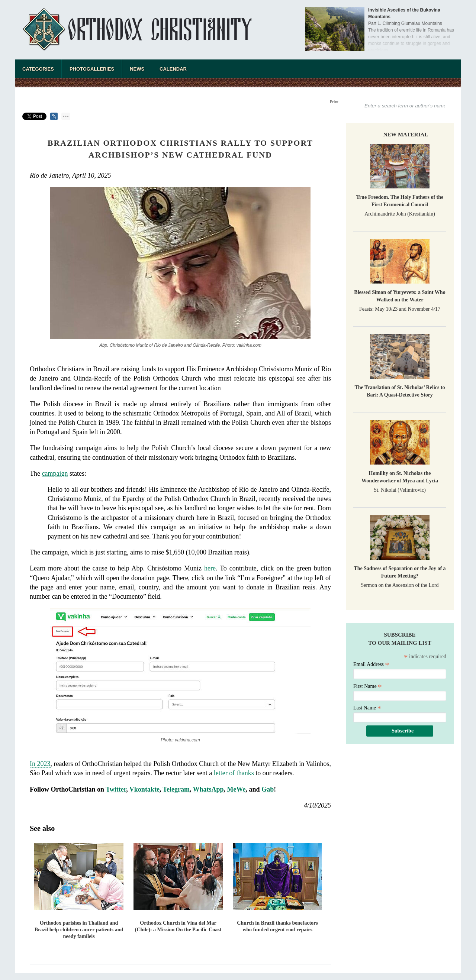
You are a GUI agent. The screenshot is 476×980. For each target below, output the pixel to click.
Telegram (176, 789)
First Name (368, 686)
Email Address (371, 664)
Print (334, 102)
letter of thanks (234, 773)
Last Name (367, 708)
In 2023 (40, 764)
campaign (55, 473)
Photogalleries (92, 69)
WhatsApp (208, 789)
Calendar (173, 69)
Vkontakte (144, 789)
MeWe (237, 789)
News (137, 69)
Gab (268, 789)
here (210, 568)
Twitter (116, 789)
